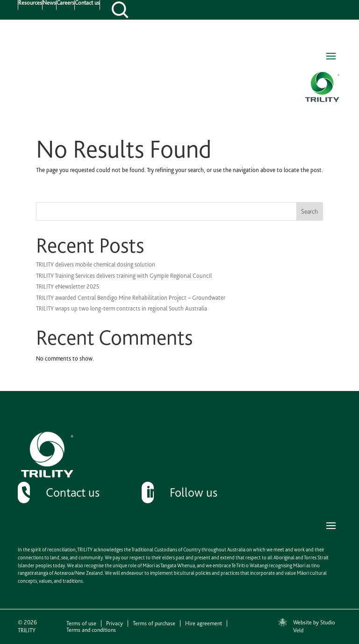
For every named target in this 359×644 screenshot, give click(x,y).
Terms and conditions (91, 630)
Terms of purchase (154, 623)
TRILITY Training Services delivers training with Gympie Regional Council (124, 276)
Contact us (87, 3)
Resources (30, 3)
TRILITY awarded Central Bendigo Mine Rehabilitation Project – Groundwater (131, 298)
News (49, 3)
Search (309, 211)
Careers (65, 3)
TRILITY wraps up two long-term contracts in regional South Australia (122, 308)
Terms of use (81, 623)
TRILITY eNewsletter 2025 (68, 286)
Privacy (115, 623)
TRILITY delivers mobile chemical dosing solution (96, 264)
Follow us (194, 492)
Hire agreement (204, 623)
